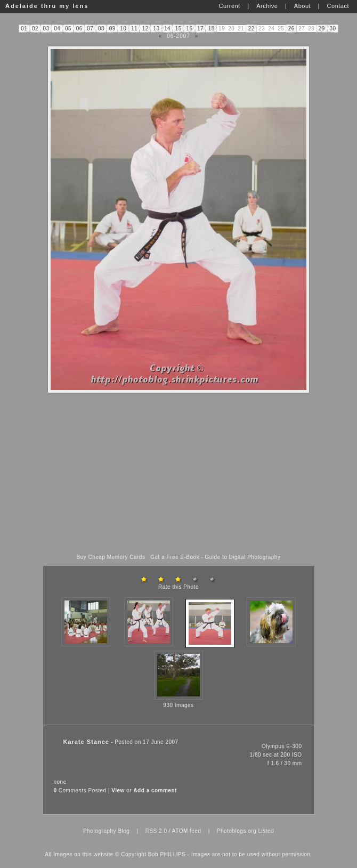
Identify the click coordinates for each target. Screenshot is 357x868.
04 (57, 29)
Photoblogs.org (237, 831)
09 (112, 29)
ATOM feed (187, 831)
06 (79, 29)
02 (35, 29)
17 (200, 29)
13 (156, 29)
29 (322, 29)
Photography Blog (107, 831)
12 (145, 29)
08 (101, 29)
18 (212, 29)
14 (167, 29)
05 (68, 29)
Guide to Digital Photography (243, 557)
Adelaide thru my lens (47, 6)
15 (178, 29)
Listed (266, 831)
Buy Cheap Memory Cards (111, 557)
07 (90, 29)
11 (134, 29)
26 (291, 29)
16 (189, 29)
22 (251, 29)
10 (123, 29)
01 (24, 29)
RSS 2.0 (156, 831)
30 (332, 29)
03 (46, 29)
